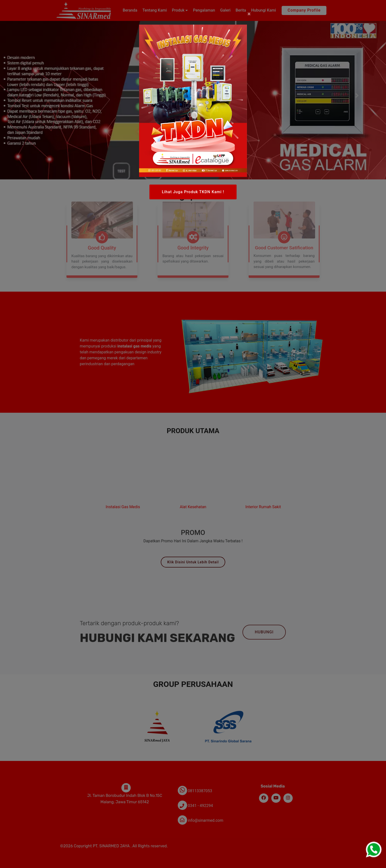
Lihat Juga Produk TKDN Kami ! (193, 192)
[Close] (249, 14)
